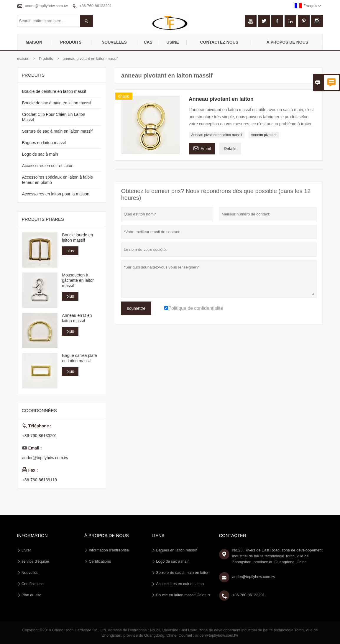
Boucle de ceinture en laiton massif (54, 91)
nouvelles (114, 42)
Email (202, 148)
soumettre (136, 308)
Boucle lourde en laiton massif (77, 238)
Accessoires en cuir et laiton (48, 166)
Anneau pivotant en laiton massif (217, 135)
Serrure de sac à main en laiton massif (57, 131)
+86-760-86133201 (96, 6)
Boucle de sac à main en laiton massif (57, 103)
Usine (173, 42)
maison (34, 42)
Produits (46, 59)
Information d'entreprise (109, 550)
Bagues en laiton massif (44, 143)
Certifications (33, 584)
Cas (148, 42)
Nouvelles (30, 573)
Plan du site (32, 595)
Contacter (233, 535)
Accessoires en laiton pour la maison (56, 194)
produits (71, 42)
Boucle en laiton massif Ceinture (183, 595)
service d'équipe (35, 561)
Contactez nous (219, 42)
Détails (230, 149)
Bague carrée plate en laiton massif (79, 358)
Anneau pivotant (264, 135)
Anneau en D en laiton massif (77, 318)
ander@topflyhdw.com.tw (46, 6)
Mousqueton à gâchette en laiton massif (78, 280)
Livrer (26, 550)
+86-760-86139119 (40, 480)
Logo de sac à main (40, 154)
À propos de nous (288, 42)
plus (70, 251)
